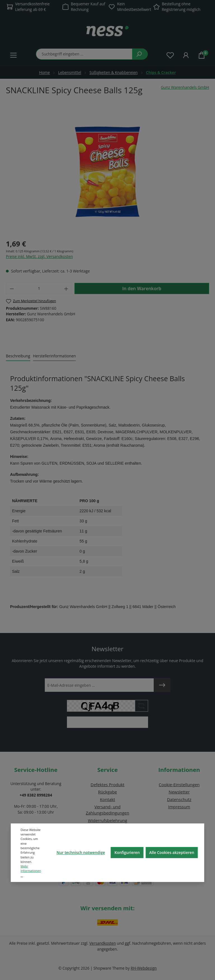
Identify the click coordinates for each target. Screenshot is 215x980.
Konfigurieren (127, 852)
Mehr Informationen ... (31, 871)
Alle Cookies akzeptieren (172, 852)
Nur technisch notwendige (81, 852)
